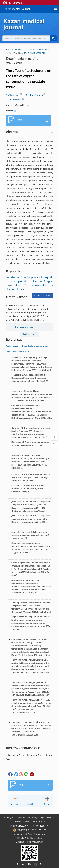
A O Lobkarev (13, 95)
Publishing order (12, 346)
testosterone (12, 277)
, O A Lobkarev (14, 100)
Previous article (24, 327)
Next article (29, 334)
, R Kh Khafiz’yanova (33, 95)
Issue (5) (48, 49)
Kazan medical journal (17, 8)
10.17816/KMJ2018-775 (35, 53)
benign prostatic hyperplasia (38, 277)
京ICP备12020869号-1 (20, 826)
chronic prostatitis (19, 281)
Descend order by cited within (17, 352)
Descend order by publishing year (35, 346)
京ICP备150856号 (41, 826)
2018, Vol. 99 (35, 49)
